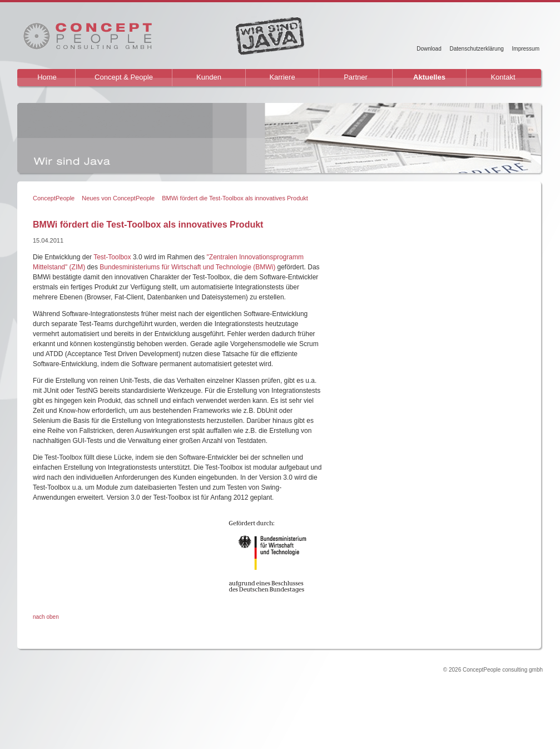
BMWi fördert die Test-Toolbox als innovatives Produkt (235, 198)
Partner (356, 77)
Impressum (526, 49)
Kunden (209, 77)
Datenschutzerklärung (476, 49)
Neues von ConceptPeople (118, 198)
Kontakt (503, 77)
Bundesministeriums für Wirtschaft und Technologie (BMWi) (187, 267)
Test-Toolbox (112, 257)
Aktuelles (429, 77)
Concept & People (124, 77)
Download (429, 49)
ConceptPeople (54, 198)
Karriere (282, 77)
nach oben (46, 617)
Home (47, 77)
